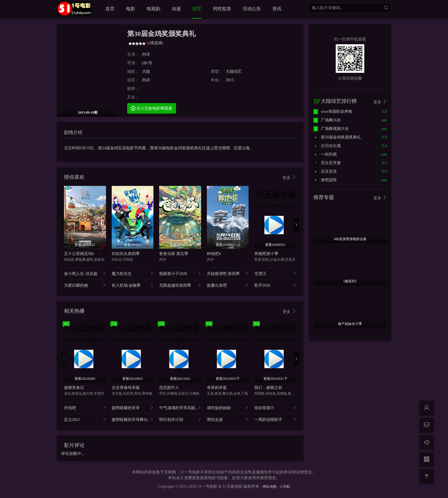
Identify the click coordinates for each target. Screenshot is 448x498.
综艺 (197, 9)
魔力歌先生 (133, 273)
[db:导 (147, 63)
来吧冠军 (325, 180)
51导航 (285, 487)
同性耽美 (222, 9)
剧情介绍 (73, 132)
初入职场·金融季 (133, 285)
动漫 (176, 9)
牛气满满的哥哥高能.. (180, 408)
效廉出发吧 (228, 285)
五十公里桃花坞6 (79, 254)
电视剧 (153, 9)
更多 (289, 177)
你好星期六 (275, 408)
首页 (110, 9)
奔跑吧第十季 (266, 254)
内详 (146, 54)
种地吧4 (214, 254)
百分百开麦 (327, 163)
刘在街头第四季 (126, 254)
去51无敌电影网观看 (152, 108)
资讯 (277, 9)
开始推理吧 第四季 (228, 273)
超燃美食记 (74, 388)
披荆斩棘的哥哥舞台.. (133, 419)
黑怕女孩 (228, 419)
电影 (131, 9)
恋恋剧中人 (169, 388)
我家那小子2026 (180, 273)
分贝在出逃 (327, 146)
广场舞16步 (327, 120)
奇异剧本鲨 (217, 388)
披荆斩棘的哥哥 (133, 408)
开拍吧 (85, 408)
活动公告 (252, 9)
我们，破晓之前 (268, 388)
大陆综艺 (234, 72)
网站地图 (270, 487)
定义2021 (85, 419)
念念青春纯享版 (126, 388)
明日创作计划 (180, 419)
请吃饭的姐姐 (228, 408)
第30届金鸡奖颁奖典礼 (337, 137)
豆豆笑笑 (325, 171)
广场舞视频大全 (331, 129)
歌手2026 (275, 285)
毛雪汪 (275, 273)
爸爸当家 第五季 (174, 254)
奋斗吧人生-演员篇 (85, 273)
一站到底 (325, 154)
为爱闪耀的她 (85, 285)
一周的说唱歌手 (275, 419)
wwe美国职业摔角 (333, 112)
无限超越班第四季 (180, 285)
